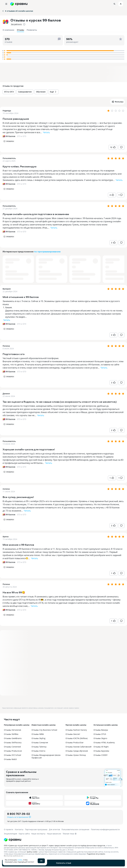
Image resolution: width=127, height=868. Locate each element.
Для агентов (54, 829)
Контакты (19, 829)
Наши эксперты (38, 834)
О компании (8, 30)
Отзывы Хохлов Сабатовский (78, 747)
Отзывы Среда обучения (77, 751)
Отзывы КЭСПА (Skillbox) (77, 738)
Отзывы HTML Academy (104, 742)
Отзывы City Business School (44, 730)
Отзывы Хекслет (73, 734)
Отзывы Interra (38, 751)
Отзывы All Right (101, 747)
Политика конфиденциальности (105, 829)
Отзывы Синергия (40, 742)
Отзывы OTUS (100, 734)
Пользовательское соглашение (75, 829)
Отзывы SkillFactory (13, 742)
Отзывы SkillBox (11, 734)
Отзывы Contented (12, 747)
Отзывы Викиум (101, 730)
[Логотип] (63, 840)
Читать (46, 132)
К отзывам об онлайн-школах (18, 11)
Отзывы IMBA (38, 734)
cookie (20, 860)
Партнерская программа (36, 829)
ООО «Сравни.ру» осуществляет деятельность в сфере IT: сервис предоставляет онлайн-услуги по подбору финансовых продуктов (54, 845)
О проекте (9, 829)
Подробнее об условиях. (96, 854)
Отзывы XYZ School (12, 755)
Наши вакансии (54, 834)
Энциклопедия (11, 834)
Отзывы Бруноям (101, 751)
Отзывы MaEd (10, 759)
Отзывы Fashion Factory (76, 730)
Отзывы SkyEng (38, 738)
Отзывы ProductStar (75, 742)
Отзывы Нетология (12, 730)
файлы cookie (32, 852)
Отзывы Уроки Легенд (76, 755)
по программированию (47, 251)
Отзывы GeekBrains (13, 738)
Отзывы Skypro (100, 738)
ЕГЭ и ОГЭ (22, 136)
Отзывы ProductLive (13, 751)
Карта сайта (24, 834)
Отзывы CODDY (101, 755)
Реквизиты (32, 30)
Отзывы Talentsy (39, 747)
